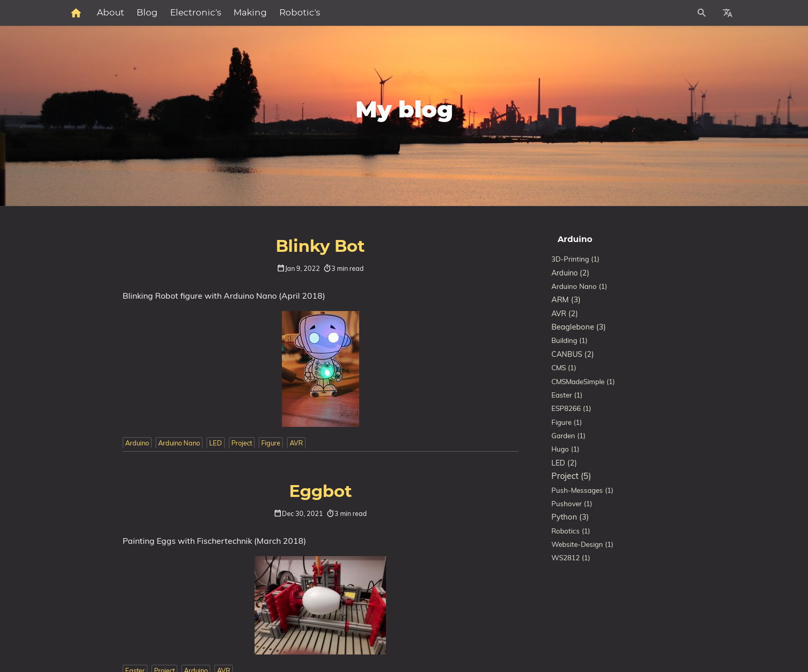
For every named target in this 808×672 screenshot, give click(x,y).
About (223, 13)
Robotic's (413, 13)
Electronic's (308, 13)
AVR (296, 443)
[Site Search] (656, 13)
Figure (271, 443)
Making (363, 13)
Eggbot (321, 492)
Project (242, 443)
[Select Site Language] (728, 13)
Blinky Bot (320, 247)
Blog (260, 13)
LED (216, 443)
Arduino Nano (179, 443)
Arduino (137, 443)
